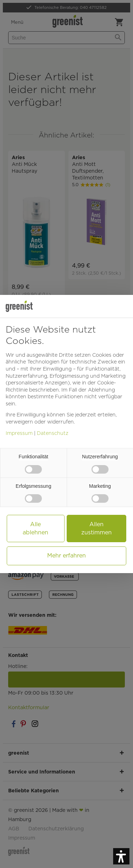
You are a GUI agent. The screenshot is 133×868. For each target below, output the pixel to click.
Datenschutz (53, 433)
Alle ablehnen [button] (35, 528)
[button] (121, 856)
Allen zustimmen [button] (96, 528)
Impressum (19, 433)
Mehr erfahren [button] (66, 556)
